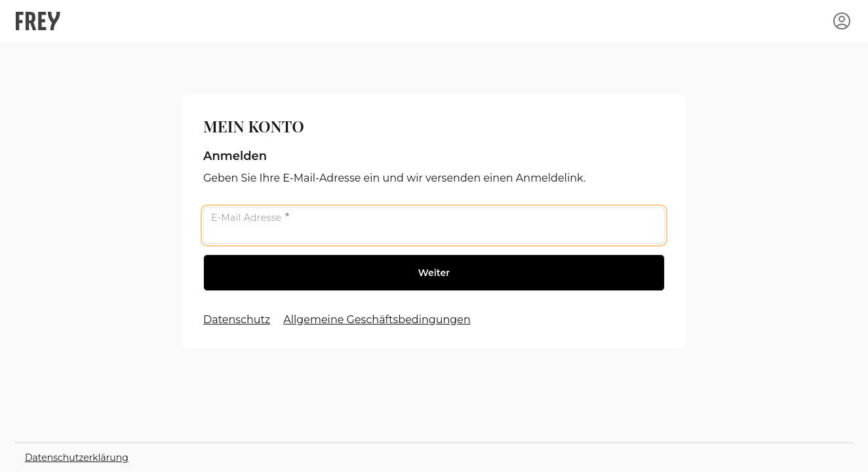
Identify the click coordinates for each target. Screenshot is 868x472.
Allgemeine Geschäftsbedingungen (377, 320)
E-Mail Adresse (250, 218)
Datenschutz (237, 320)
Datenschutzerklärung (77, 458)
